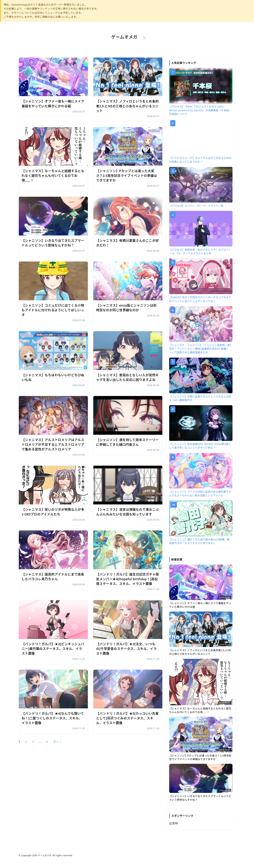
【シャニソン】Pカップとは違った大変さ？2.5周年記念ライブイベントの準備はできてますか (127, 176)
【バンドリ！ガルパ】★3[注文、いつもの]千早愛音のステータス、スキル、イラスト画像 (127, 649)
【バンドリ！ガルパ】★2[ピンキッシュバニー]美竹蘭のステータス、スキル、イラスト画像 (53, 649)
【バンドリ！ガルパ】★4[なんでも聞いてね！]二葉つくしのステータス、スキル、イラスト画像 (53, 718)
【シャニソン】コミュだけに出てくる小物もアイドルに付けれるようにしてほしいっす (53, 310)
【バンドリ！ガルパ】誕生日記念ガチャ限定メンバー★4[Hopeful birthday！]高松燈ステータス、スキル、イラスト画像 (128, 579)
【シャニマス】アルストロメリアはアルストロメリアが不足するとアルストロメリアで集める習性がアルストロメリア (53, 444)
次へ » (57, 742)
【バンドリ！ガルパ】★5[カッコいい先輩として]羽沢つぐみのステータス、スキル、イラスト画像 (128, 718)
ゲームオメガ (124, 37)
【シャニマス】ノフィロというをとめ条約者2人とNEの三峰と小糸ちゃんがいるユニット (128, 106)
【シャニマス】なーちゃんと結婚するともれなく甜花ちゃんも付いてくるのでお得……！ (53, 176)
